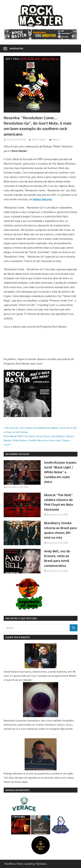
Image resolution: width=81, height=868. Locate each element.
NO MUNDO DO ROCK (17, 454)
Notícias (56, 140)
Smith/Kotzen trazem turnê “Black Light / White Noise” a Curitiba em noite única (60, 472)
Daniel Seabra (39, 140)
